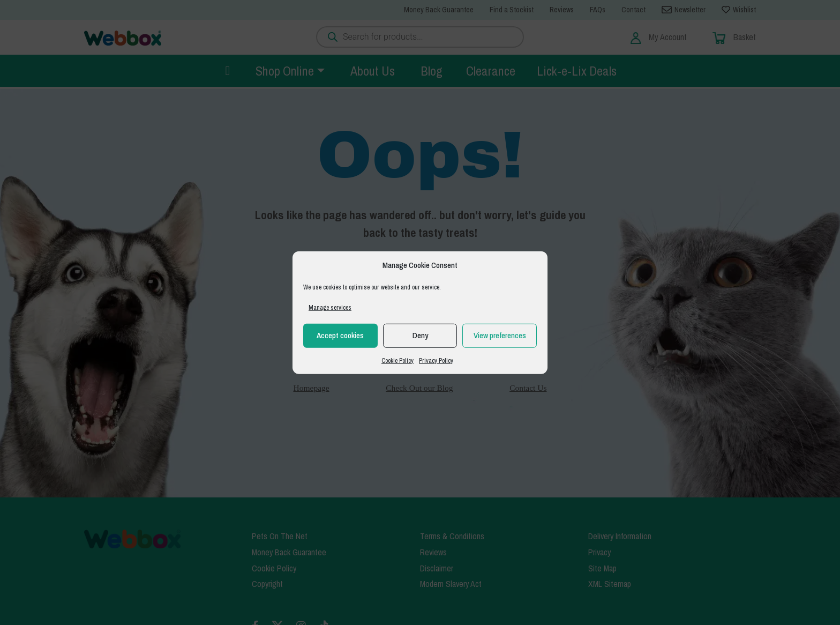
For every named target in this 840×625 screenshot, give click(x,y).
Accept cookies (340, 335)
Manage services (330, 307)
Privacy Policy (436, 360)
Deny (420, 335)
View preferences (500, 335)
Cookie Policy (397, 360)
